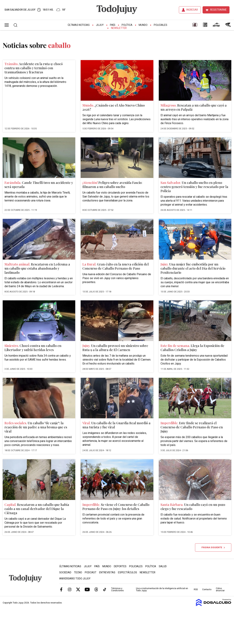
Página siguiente (213, 547)
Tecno (78, 573)
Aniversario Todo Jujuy (75, 579)
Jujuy (100, 25)
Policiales (160, 25)
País (113, 25)
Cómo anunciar (220, 589)
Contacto (207, 589)
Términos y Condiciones (117, 589)
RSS (196, 589)
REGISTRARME (218, 10)
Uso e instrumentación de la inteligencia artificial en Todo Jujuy (162, 589)
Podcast (91, 573)
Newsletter (119, 28)
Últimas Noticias (79, 25)
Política (127, 25)
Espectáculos (128, 573)
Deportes (120, 566)
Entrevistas (107, 573)
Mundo (143, 25)
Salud (163, 566)
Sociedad (65, 573)
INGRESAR (192, 10)
